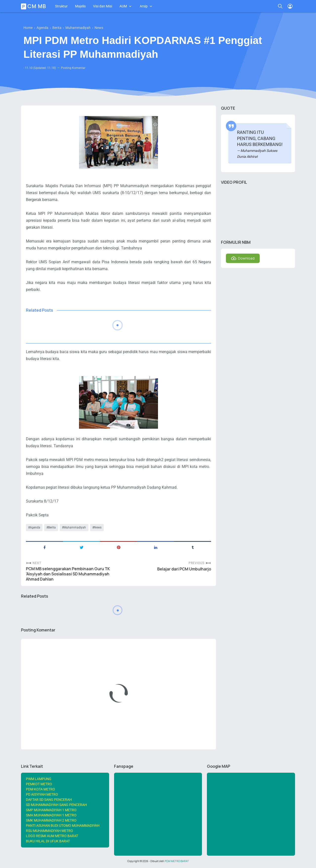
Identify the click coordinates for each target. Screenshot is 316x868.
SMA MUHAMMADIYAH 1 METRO (51, 815)
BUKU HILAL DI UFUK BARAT (48, 841)
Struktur (61, 6)
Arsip (144, 6)
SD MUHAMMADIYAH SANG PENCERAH (56, 805)
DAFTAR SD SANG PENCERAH (49, 800)
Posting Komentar (73, 68)
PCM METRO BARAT (177, 861)
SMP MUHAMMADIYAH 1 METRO (51, 810)
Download (246, 258)
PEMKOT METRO (39, 784)
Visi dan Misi (103, 6)
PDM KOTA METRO (40, 789)
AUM (123, 6)
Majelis (80, 6)
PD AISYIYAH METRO (42, 794)
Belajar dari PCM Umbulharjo (184, 569)
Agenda (35, 527)
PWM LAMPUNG (39, 779)
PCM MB (34, 6)
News (98, 527)
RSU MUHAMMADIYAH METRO (49, 831)
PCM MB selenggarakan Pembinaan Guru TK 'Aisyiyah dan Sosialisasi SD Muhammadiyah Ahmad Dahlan (68, 574)
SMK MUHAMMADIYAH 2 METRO (51, 820)
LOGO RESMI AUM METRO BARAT (52, 836)
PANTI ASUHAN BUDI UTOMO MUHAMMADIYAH (63, 826)
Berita (52, 527)
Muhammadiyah (75, 527)
